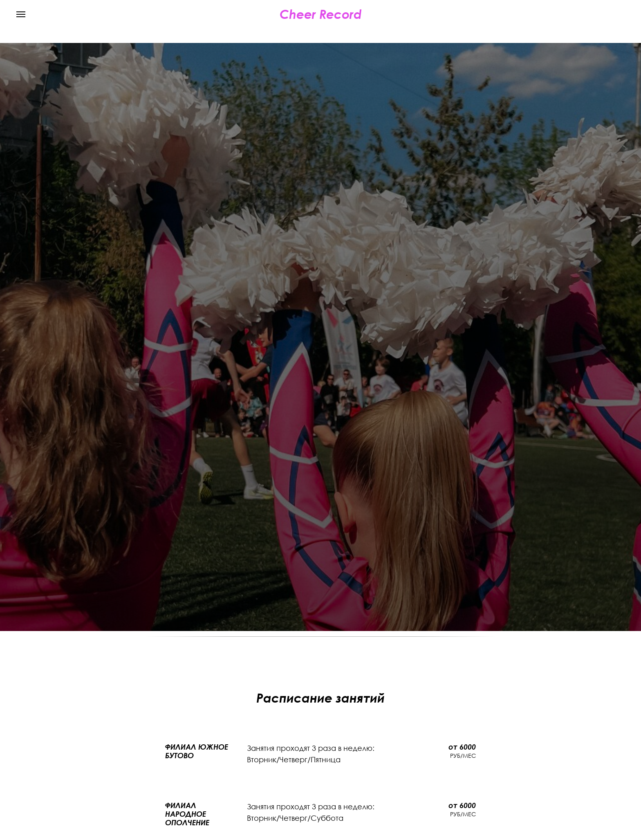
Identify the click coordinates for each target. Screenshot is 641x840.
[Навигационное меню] (21, 14)
